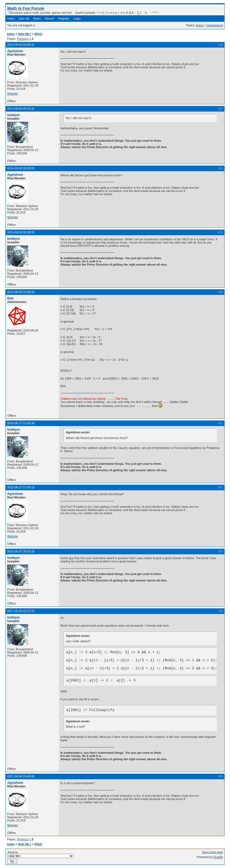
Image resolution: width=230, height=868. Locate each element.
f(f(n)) (38, 34)
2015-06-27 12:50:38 (21, 423)
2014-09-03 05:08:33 (21, 232)
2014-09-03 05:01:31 (21, 109)
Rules (37, 19)
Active (200, 25)
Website (13, 94)
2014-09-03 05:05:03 (21, 168)
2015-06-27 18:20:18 (21, 551)
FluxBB (218, 857)
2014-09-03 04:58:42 (21, 45)
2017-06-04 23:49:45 (21, 776)
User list (24, 19)
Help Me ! (25, 34)
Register (64, 19)
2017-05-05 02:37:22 (21, 611)
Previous (23, 39)
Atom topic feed (213, 852)
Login (77, 19)
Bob (10, 298)
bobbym (14, 115)
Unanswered (214, 25)
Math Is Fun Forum (26, 8)
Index (11, 19)
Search (50, 19)
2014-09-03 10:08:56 (21, 292)
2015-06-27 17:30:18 (21, 487)
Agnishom (15, 51)
